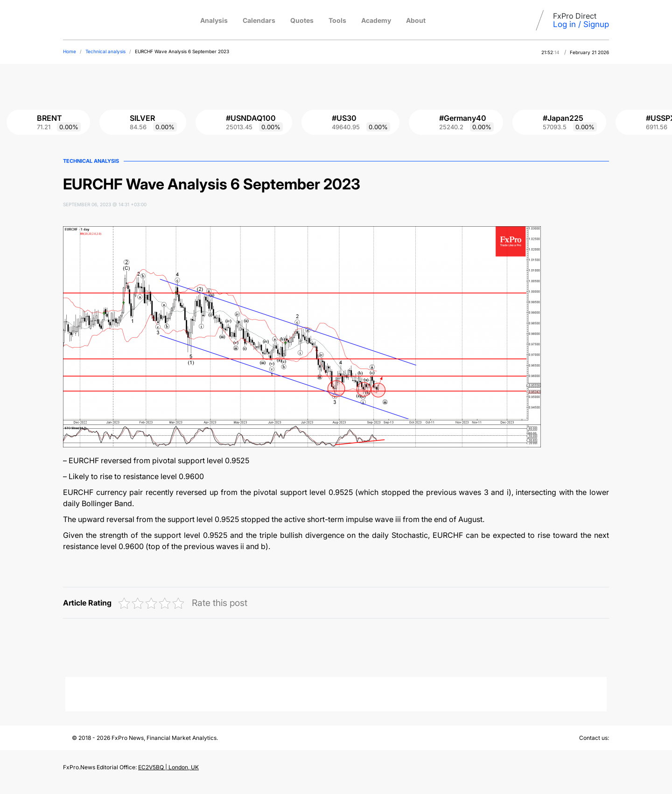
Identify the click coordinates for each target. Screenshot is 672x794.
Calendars (259, 20)
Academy (376, 20)
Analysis (214, 20)
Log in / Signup (581, 24)
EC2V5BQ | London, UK (168, 767)
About (416, 20)
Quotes (302, 20)
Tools (337, 20)
